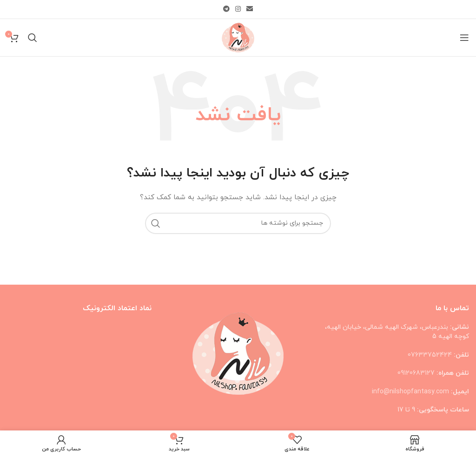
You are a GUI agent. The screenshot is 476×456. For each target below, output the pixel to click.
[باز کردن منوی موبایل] (464, 38)
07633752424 (430, 355)
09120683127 (416, 373)
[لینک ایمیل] (250, 10)
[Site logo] (238, 37)
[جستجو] (33, 38)
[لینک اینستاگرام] (238, 10)
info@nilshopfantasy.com (410, 392)
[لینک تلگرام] (226, 10)
